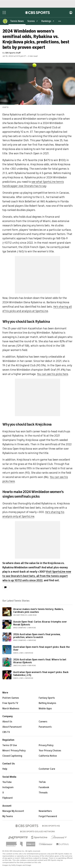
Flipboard (7, 798)
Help (5, 769)
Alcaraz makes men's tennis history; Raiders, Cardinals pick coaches (38, 611)
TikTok (42, 782)
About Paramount (12, 727)
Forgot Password (48, 816)
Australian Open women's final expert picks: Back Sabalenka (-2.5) (41, 674)
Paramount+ (45, 727)
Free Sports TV (10, 703)
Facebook (44, 787)
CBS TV (6, 732)
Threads (43, 793)
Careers (43, 722)
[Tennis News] (17, 21)
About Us (7, 722)
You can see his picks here (53, 374)
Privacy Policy (46, 745)
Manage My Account (13, 811)
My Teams (8, 816)
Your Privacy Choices (50, 751)
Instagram (8, 787)
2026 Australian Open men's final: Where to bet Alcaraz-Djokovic (40, 661)
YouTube (7, 782)
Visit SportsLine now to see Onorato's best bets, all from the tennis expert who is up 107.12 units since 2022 (37, 576)
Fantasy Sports (47, 698)
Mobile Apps (45, 709)
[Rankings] (48, 21)
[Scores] (33, 21)
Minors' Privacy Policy (14, 751)
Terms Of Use (10, 745)
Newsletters (45, 811)
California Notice (48, 756)
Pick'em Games (11, 698)
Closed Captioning (12, 756)
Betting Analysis (47, 703)
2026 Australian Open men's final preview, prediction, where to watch (37, 636)
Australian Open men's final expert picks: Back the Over (41, 648)
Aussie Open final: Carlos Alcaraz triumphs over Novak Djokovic (40, 623)
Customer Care (47, 769)
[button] (60, 21)
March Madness (11, 709)
